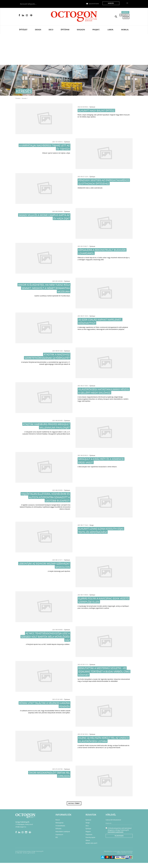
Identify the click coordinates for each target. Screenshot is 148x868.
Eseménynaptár (90, 837)
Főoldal (18, 98)
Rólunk (58, 820)
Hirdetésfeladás (60, 826)
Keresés (111, 3)
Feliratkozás (119, 836)
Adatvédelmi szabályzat (63, 832)
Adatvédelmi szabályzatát (116, 832)
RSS (57, 837)
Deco (51, 30)
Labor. (111, 30)
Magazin (81, 30)
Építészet (23, 30)
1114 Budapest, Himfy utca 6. (24, 824)
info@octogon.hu (21, 827)
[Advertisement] (74, 50)
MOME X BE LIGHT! (91, 843)
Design (38, 30)
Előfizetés (125, 12)
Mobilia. (125, 30)
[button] (116, 17)
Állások (126, 18)
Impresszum (59, 834)
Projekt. (96, 30)
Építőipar (65, 30)
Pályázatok (89, 834)
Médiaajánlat (124, 15)
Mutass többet (74, 803)
